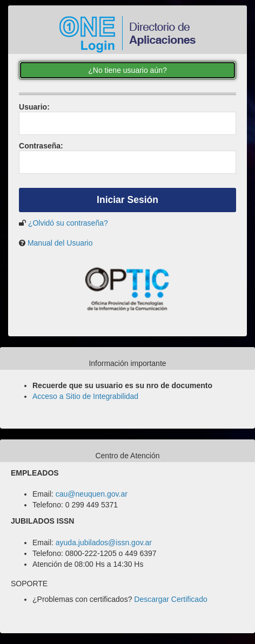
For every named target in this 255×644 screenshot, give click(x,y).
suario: (34, 107)
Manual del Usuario (60, 243)
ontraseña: (41, 146)
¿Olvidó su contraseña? (68, 223)
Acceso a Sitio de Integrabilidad (85, 396)
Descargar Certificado (170, 599)
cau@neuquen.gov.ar (92, 494)
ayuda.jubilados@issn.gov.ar (104, 543)
